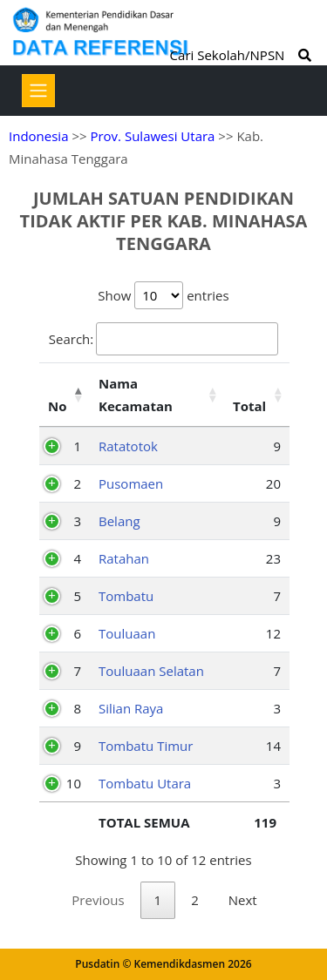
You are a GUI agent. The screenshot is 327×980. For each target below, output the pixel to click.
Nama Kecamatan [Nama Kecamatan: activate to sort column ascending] (136, 395)
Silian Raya (131, 708)
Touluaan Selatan (151, 671)
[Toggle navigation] (38, 91)
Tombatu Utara (145, 783)
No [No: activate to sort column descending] (57, 406)
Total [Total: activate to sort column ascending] (249, 406)
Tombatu (126, 596)
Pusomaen (131, 483)
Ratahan (124, 558)
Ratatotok (128, 446)
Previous (98, 900)
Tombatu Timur (146, 746)
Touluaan (127, 633)
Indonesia (38, 136)
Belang (119, 521)
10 (74, 783)
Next (243, 900)
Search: (163, 339)
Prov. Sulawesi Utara (152, 136)
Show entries (163, 295)
